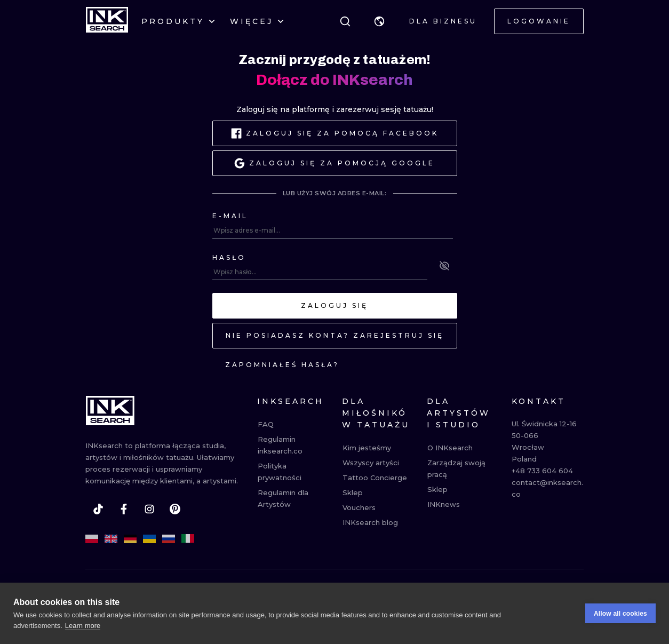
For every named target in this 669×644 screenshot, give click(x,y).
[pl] (92, 539)
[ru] (169, 539)
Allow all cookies (620, 616)
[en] (111, 539)
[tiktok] (98, 509)
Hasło (229, 257)
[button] (379, 21)
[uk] (149, 539)
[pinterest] (175, 509)
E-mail (230, 216)
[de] (130, 539)
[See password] (444, 266)
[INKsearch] (107, 21)
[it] (188, 539)
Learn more (83, 628)
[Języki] (379, 21)
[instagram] (149, 509)
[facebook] (124, 509)
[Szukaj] (345, 21)
